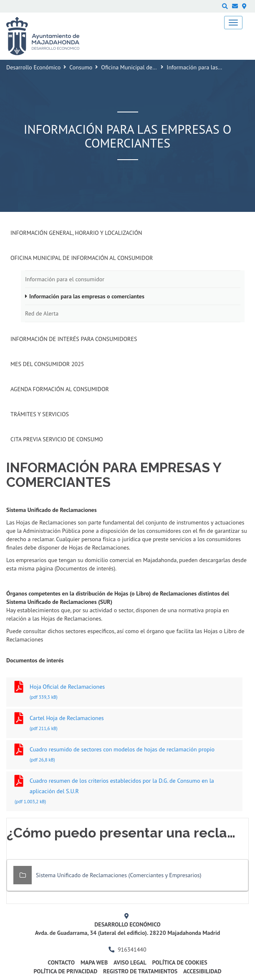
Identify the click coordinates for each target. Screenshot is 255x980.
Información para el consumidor (65, 279)
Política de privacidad (65, 971)
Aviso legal (130, 962)
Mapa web (94, 962)
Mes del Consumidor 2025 (47, 364)
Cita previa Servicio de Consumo (57, 439)
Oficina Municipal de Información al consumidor (82, 258)
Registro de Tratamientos (140, 971)
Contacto (61, 962)
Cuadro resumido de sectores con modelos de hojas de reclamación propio (124, 755)
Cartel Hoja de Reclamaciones (124, 724)
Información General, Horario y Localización (76, 233)
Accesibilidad (202, 971)
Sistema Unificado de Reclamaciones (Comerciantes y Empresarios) (119, 875)
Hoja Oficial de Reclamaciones (124, 693)
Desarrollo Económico (33, 67)
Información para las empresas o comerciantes (87, 296)
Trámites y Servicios (40, 414)
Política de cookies (179, 962)
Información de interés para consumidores (74, 339)
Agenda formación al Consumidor (60, 389)
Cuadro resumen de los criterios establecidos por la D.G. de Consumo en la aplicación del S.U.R (124, 792)
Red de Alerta (42, 313)
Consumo (81, 67)
